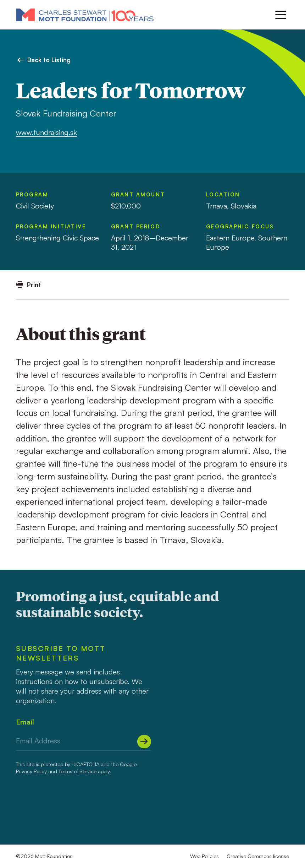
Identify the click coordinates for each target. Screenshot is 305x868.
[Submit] (144, 742)
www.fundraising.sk (46, 132)
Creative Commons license (258, 856)
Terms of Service (77, 771)
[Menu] (281, 15)
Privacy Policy (31, 771)
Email (25, 722)
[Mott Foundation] (85, 15)
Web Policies (204, 856)
